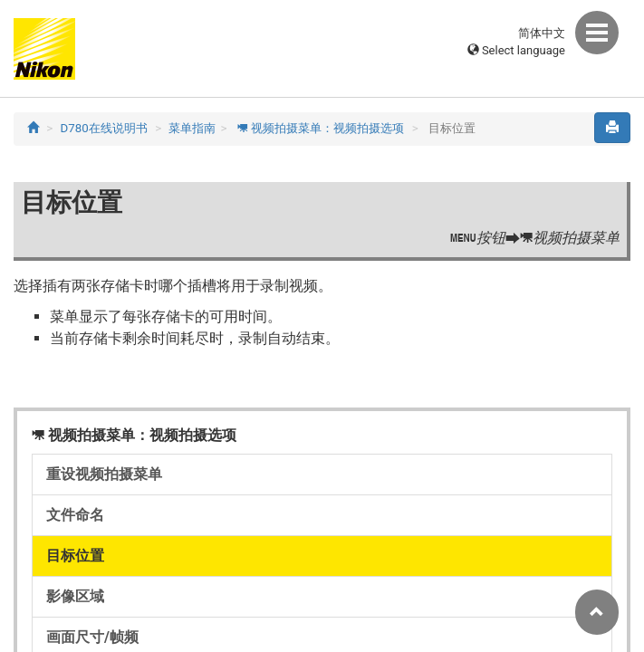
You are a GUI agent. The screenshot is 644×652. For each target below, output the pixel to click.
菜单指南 (192, 128)
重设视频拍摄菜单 (104, 474)
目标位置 (75, 556)
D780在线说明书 (104, 128)
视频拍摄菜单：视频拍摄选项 (321, 128)
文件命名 (75, 515)
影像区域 (75, 596)
